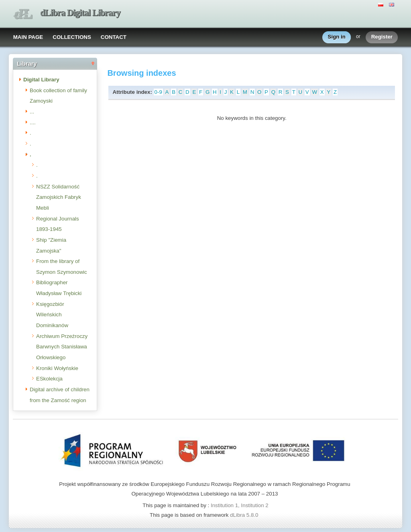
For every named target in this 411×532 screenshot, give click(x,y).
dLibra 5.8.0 (245, 515)
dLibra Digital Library (80, 13)
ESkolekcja (49, 379)
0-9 (158, 92)
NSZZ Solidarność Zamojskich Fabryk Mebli (59, 197)
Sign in (337, 37)
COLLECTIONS (72, 37)
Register (382, 37)
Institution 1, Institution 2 (240, 505)
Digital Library (41, 80)
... (32, 112)
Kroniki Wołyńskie (57, 368)
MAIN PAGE (28, 37)
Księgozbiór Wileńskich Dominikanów (52, 315)
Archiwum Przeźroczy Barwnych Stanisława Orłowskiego (62, 347)
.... (33, 122)
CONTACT (114, 37)
